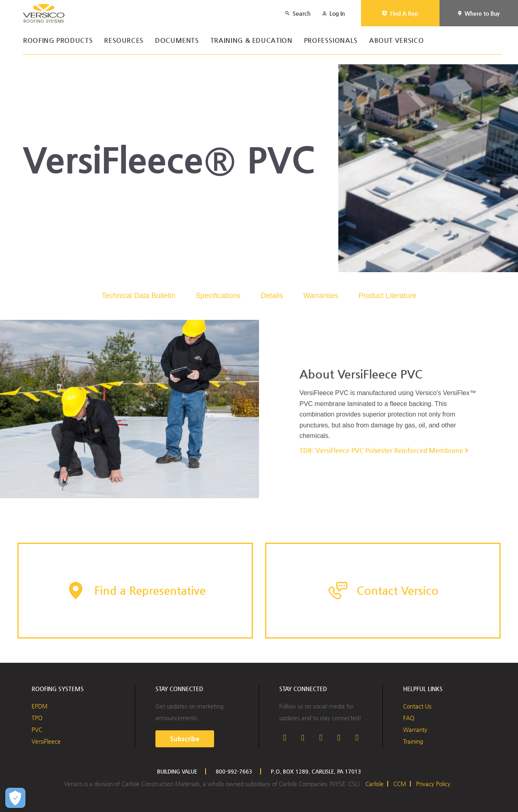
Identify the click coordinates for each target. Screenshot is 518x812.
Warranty (415, 730)
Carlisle (375, 784)
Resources (124, 41)
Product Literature (387, 296)
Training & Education (252, 41)
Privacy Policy (433, 784)
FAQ (409, 718)
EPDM (40, 706)
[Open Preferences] (15, 798)
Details (272, 296)
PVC (37, 730)
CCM (400, 784)
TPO (37, 718)
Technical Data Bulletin (138, 296)
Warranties (321, 296)
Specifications (218, 296)
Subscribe (185, 739)
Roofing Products (58, 41)
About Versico (396, 41)
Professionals (331, 41)
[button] (135, 591)
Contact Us (417, 706)
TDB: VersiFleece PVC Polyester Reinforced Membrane (381, 450)
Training (413, 741)
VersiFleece (46, 741)
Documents (177, 41)
